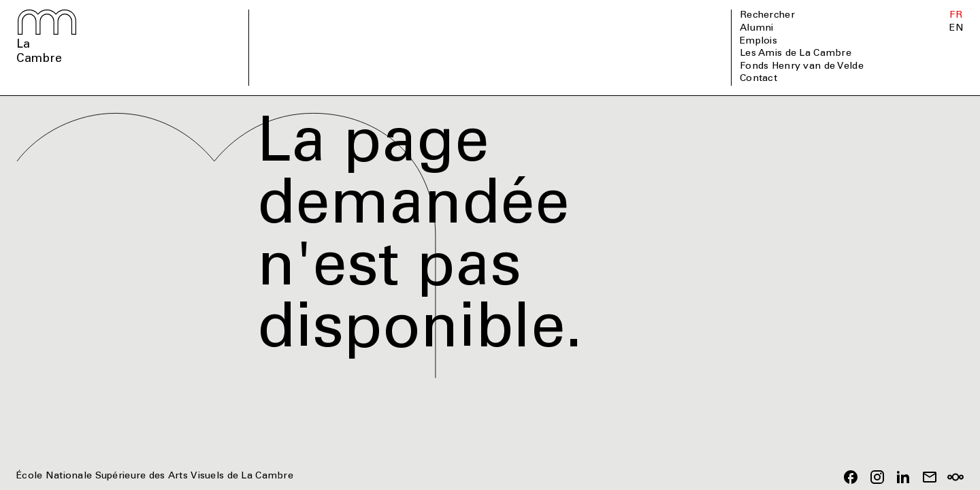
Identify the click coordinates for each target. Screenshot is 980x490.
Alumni (757, 29)
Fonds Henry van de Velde (802, 67)
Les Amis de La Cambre (796, 54)
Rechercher (767, 16)
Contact (758, 79)
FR (956, 16)
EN (957, 29)
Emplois (758, 42)
